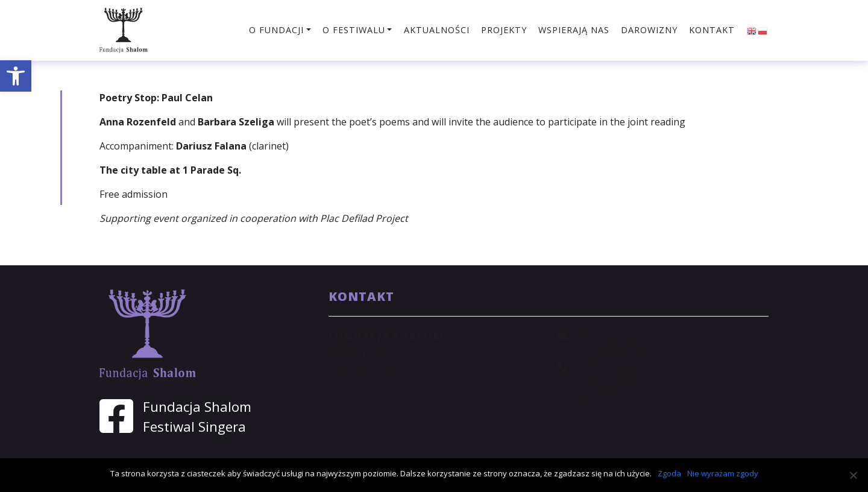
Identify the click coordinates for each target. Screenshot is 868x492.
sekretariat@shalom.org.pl (633, 352)
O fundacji (276, 30)
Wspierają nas (574, 30)
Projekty (504, 30)
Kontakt (712, 30)
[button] (16, 76)
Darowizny (649, 30)
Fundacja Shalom (197, 407)
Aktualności (437, 30)
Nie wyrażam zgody (723, 473)
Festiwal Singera (194, 427)
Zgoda (669, 473)
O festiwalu (354, 30)
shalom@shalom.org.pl (625, 336)
